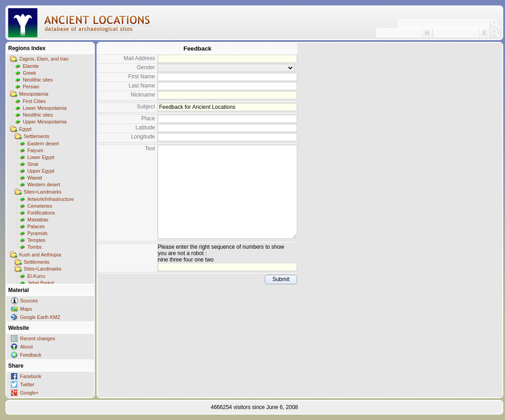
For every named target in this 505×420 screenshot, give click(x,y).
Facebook (31, 376)
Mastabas (38, 220)
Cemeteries (40, 206)
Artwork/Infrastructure (51, 199)
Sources (29, 301)
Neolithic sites (38, 80)
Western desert (44, 184)
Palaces (36, 226)
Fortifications (41, 213)
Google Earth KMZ (40, 317)
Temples (36, 240)
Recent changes (38, 338)
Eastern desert (43, 143)
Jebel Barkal (41, 283)
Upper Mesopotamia (45, 122)
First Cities (34, 101)
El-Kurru (36, 276)
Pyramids (37, 233)
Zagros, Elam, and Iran (44, 59)
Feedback (31, 355)
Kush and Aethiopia (40, 255)
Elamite (31, 66)
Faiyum (35, 150)
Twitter (27, 384)
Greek (29, 73)
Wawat (35, 178)
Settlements (36, 136)
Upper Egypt (41, 171)
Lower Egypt (41, 157)
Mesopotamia (34, 94)
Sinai (33, 164)
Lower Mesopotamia (45, 108)
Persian (31, 87)
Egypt (25, 129)
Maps (26, 309)
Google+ (29, 393)
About (26, 347)
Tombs (34, 247)
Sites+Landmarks (43, 192)
